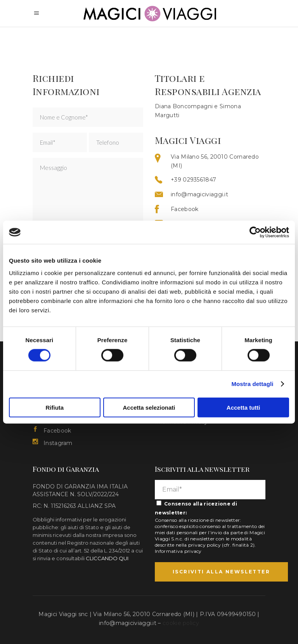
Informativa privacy (178, 551)
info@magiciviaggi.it (128, 623)
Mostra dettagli (252, 384)
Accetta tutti (243, 407)
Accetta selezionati (149, 407)
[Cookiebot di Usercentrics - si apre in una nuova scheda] (255, 232)
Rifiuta (55, 407)
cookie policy (181, 623)
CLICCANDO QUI (107, 558)
